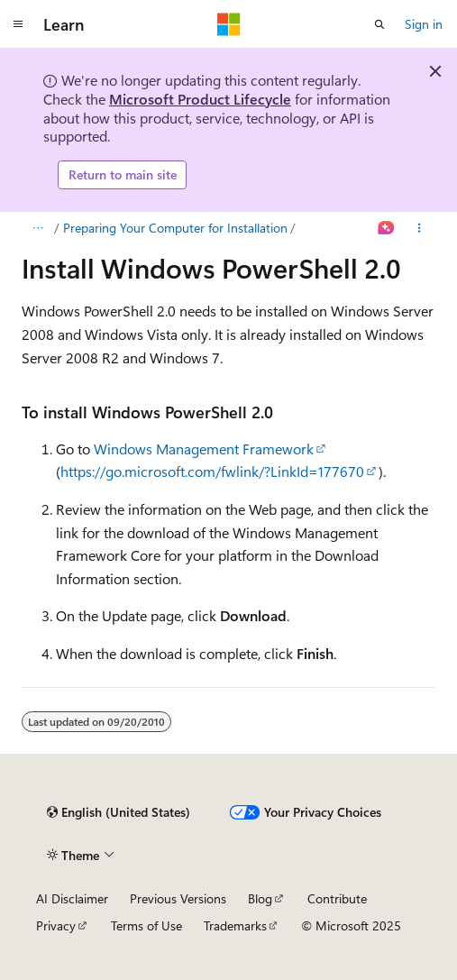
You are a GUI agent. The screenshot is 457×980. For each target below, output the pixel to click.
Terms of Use (146, 925)
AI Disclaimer (72, 898)
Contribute (337, 898)
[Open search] (379, 24)
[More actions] (420, 228)
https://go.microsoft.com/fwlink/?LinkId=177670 (212, 471)
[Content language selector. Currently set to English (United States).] (119, 812)
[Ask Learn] (386, 228)
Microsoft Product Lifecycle (200, 99)
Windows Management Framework (204, 449)
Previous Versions (178, 898)
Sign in (424, 24)
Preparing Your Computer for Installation (175, 228)
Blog (260, 898)
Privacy (56, 925)
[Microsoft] (229, 24)
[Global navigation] (18, 24)
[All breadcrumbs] (37, 228)
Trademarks (235, 925)
